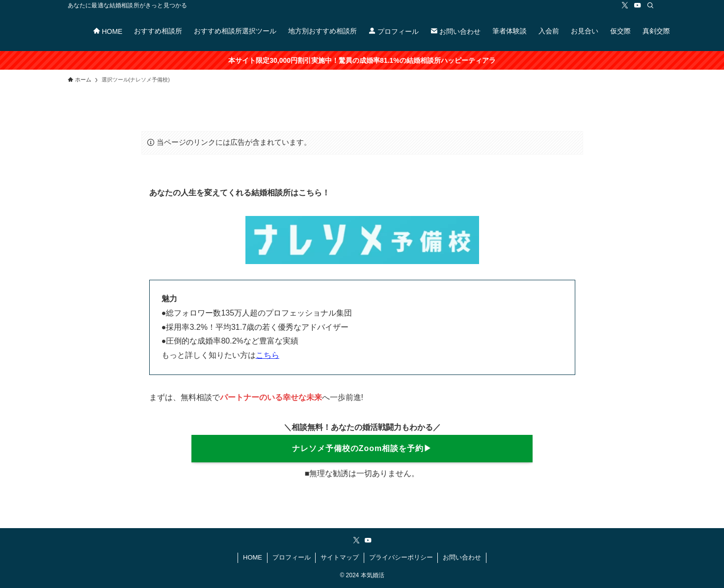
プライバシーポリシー (401, 557)
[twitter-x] (625, 5)
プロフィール (292, 557)
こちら (268, 355)
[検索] (650, 5)
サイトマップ (340, 557)
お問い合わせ (462, 557)
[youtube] (638, 5)
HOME (253, 557)
